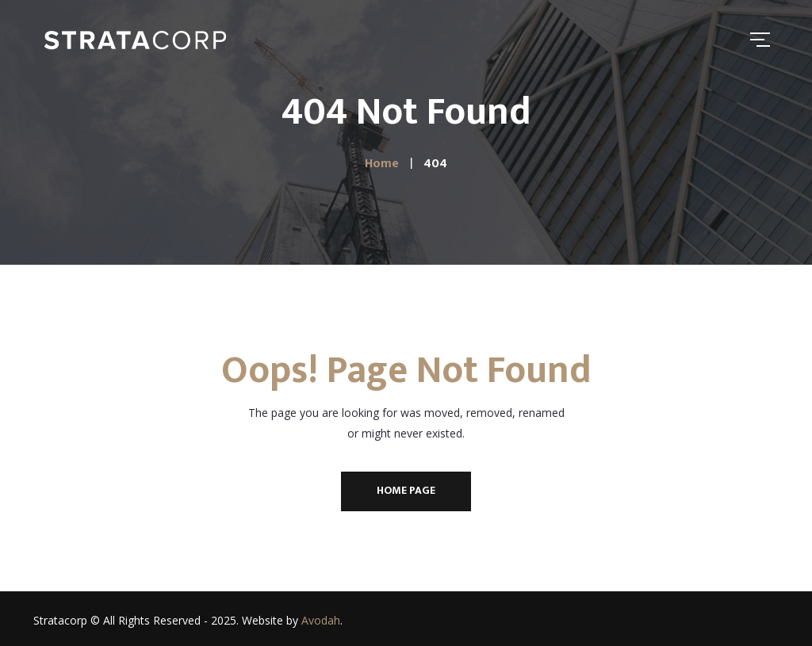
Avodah (321, 620)
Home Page (406, 490)
